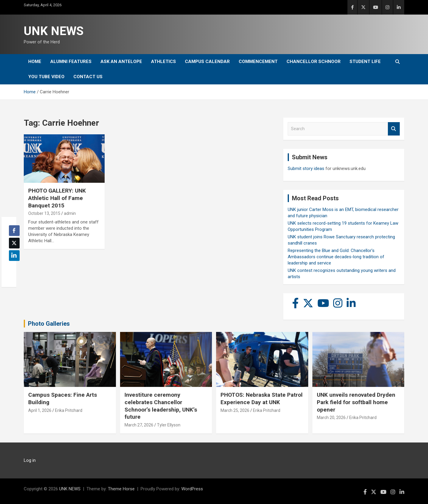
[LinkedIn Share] (14, 256)
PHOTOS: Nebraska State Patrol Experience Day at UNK (262, 399)
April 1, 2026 (40, 410)
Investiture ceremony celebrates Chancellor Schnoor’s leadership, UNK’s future (161, 406)
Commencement (258, 62)
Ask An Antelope (121, 62)
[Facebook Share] (14, 231)
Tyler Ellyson (169, 425)
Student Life (365, 62)
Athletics (163, 62)
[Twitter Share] (14, 243)
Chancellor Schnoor (314, 62)
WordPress (192, 489)
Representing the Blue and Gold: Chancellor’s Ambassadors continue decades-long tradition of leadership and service (336, 257)
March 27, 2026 (139, 425)
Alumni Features (71, 62)
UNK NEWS (54, 31)
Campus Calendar (207, 62)
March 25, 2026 (235, 410)
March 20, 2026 (331, 418)
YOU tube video (46, 77)
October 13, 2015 (44, 213)
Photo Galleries (49, 324)
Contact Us (88, 77)
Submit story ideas (306, 168)
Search (394, 129)
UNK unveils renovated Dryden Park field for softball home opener (356, 402)
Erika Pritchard (69, 410)
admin (70, 213)
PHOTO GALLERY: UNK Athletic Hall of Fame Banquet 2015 (57, 198)
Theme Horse (121, 489)
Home (35, 62)
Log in (30, 460)
